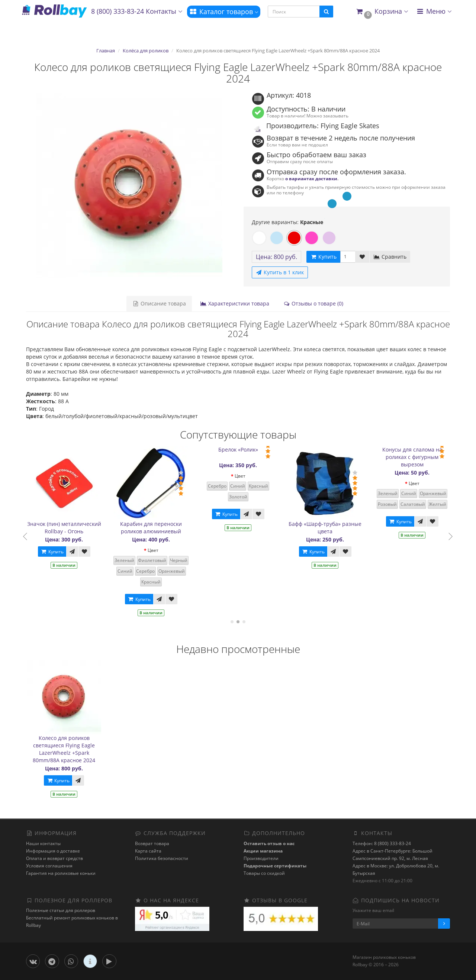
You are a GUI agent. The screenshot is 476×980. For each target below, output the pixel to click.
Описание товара (159, 303)
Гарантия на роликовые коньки (61, 873)
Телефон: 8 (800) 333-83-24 (382, 843)
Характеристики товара (235, 303)
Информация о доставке (53, 851)
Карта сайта (148, 851)
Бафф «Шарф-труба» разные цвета (331, 528)
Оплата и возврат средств (54, 858)
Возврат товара (152, 843)
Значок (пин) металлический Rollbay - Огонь (69, 528)
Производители (261, 858)
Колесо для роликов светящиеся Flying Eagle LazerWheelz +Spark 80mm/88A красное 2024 (64, 749)
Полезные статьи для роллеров (61, 910)
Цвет (158, 550)
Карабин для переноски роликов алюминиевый (157, 528)
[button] (382, 12)
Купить (57, 552)
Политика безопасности (162, 858)
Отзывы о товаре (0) (313, 303)
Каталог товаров (224, 12)
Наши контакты (43, 843)
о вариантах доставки (311, 178)
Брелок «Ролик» (243, 449)
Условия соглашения (49, 866)
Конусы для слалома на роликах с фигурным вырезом (417, 457)
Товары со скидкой (264, 873)
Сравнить (390, 257)
